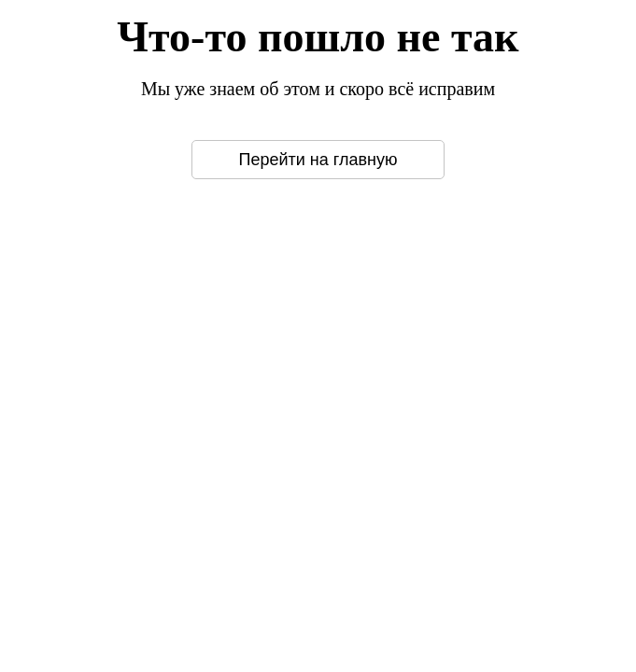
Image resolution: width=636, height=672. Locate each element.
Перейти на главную (318, 160)
